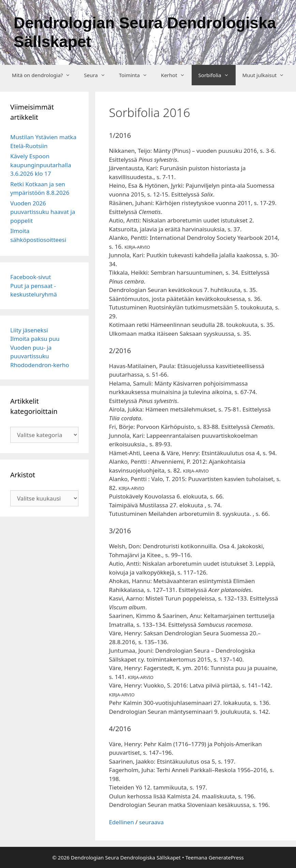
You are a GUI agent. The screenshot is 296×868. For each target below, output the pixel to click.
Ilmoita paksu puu (35, 339)
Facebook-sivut (31, 277)
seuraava (151, 822)
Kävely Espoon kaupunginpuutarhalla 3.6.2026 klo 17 (41, 165)
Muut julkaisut (267, 75)
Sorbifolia (217, 75)
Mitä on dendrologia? (45, 75)
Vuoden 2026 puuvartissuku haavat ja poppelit (43, 212)
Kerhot (176, 75)
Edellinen (121, 822)
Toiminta (137, 75)
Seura (98, 75)
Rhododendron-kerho (40, 365)
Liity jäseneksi (29, 330)
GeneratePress (226, 857)
